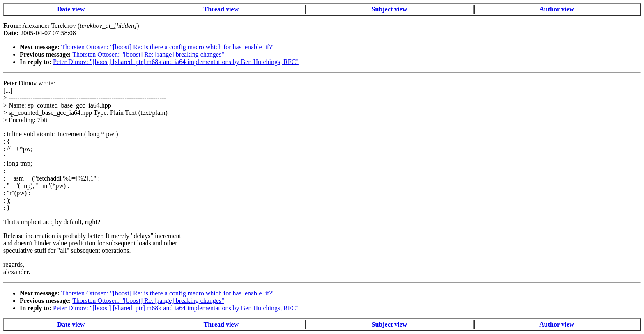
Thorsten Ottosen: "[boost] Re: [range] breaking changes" (148, 54)
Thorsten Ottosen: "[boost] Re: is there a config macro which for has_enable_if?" (168, 47)
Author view (557, 9)
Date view (71, 9)
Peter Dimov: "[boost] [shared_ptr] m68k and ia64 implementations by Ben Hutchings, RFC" (176, 62)
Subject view (390, 9)
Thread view (221, 9)
